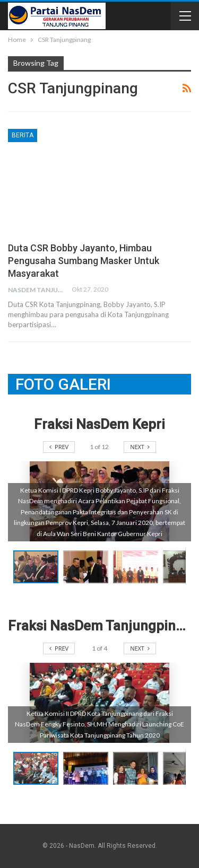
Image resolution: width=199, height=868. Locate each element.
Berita (23, 135)
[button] (88, 567)
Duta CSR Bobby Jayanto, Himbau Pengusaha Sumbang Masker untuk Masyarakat (84, 261)
